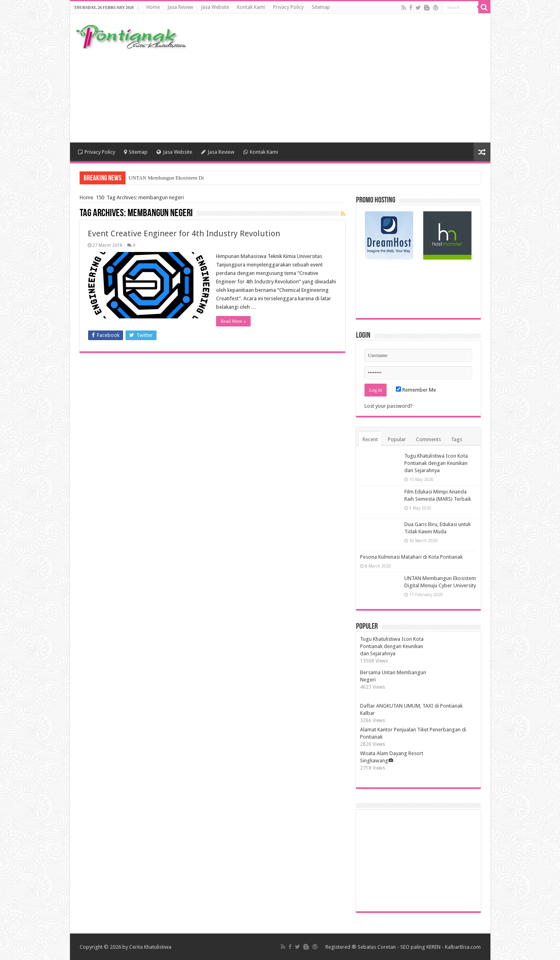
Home (153, 7)
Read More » (234, 321)
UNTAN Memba (146, 178)
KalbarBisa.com (463, 947)
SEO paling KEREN (420, 947)
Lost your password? (389, 406)
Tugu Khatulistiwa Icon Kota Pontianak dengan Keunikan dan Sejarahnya (436, 463)
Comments (428, 439)
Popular (397, 439)
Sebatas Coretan (377, 947)
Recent (370, 439)
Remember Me (416, 390)
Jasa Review (180, 7)
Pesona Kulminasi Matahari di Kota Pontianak (411, 557)
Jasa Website (215, 7)
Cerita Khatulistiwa (150, 947)
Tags (457, 439)
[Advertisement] (338, 78)
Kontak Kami (251, 7)
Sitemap (321, 7)
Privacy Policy (288, 7)
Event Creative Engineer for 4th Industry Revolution (184, 233)
